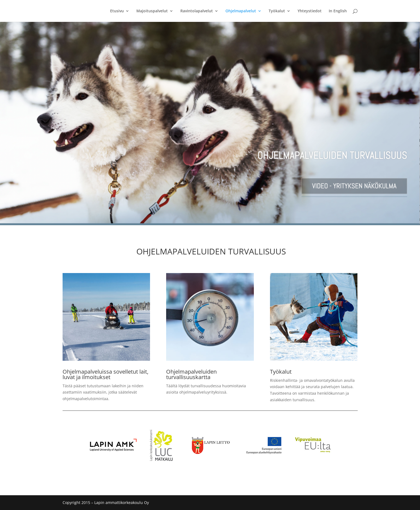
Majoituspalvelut (152, 11)
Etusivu (117, 11)
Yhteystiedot (310, 11)
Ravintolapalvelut (197, 11)
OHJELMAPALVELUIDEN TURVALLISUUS (211, 251)
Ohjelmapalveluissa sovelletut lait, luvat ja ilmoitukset (105, 374)
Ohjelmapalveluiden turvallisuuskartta (191, 374)
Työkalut (277, 11)
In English (338, 11)
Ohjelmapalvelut (241, 11)
